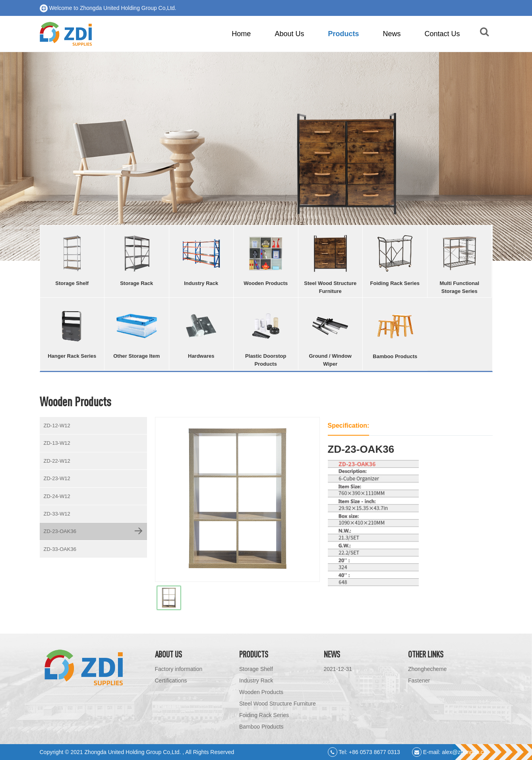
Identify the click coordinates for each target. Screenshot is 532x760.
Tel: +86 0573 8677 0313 (364, 752)
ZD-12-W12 (57, 426)
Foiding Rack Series (264, 715)
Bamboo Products (261, 727)
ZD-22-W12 (57, 461)
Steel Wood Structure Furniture (278, 704)
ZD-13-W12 (57, 443)
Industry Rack (256, 681)
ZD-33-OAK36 (60, 549)
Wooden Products (261, 692)
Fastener (419, 681)
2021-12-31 (338, 669)
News (392, 34)
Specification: (349, 426)
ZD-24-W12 (57, 496)
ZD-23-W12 (57, 478)
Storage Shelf (256, 669)
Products (343, 34)
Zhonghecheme (427, 669)
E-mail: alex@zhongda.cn (449, 752)
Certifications (171, 681)
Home (241, 34)
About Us (289, 34)
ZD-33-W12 (57, 514)
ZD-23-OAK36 (60, 531)
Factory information (179, 669)
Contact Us (442, 34)
